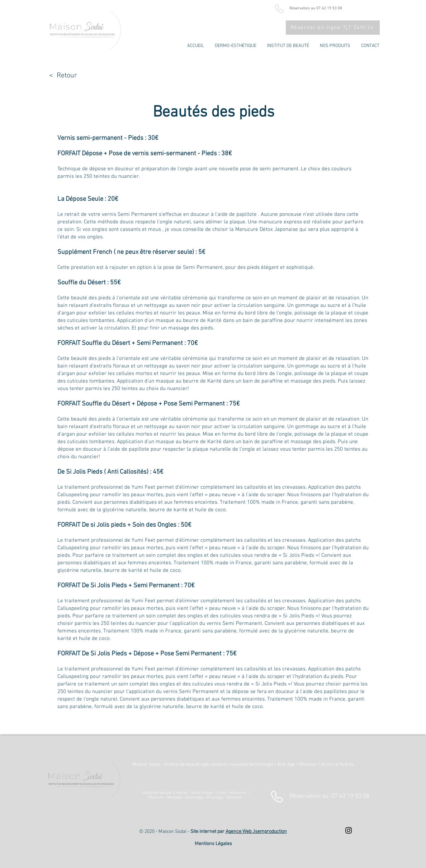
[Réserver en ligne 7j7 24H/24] (333, 28)
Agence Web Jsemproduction (256, 832)
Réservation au (329, 796)
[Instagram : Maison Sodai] (349, 830)
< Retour (63, 76)
